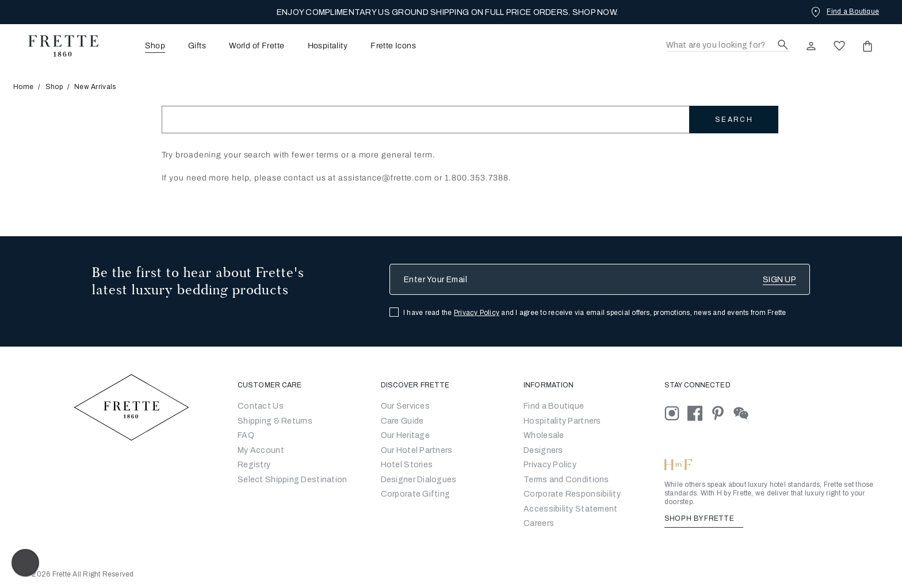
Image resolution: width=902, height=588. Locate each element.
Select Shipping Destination (293, 480)
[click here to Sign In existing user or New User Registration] (811, 46)
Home (27, 87)
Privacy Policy (477, 313)
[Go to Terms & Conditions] (566, 480)
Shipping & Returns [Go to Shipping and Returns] (275, 421)
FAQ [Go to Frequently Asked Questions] (246, 435)
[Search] (728, 46)
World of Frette (257, 46)
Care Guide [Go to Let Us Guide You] (402, 421)
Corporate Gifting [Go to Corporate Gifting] (416, 494)
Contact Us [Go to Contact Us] (261, 406)
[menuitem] (139, 46)
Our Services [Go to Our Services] (405, 406)
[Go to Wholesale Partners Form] (544, 435)
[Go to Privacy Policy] (550, 465)
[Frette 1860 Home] (58, 46)
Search (734, 120)
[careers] (539, 523)
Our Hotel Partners (417, 450)
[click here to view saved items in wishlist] (839, 46)
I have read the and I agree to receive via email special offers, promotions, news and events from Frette (595, 313)
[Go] (543, 450)
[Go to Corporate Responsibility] (572, 494)
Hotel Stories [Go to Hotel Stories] (407, 465)
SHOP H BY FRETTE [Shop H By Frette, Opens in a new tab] (704, 518)
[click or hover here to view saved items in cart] (867, 46)
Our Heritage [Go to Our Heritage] (405, 435)
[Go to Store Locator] (554, 406)
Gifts (197, 46)
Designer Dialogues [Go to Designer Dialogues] (419, 480)
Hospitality (328, 46)
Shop (54, 87)
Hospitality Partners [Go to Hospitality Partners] (562, 421)
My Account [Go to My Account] (261, 450)
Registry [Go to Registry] (254, 465)
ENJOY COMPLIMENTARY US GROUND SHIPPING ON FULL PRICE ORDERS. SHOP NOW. (448, 12)
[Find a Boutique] (844, 11)
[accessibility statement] (570, 509)
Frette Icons (393, 46)
